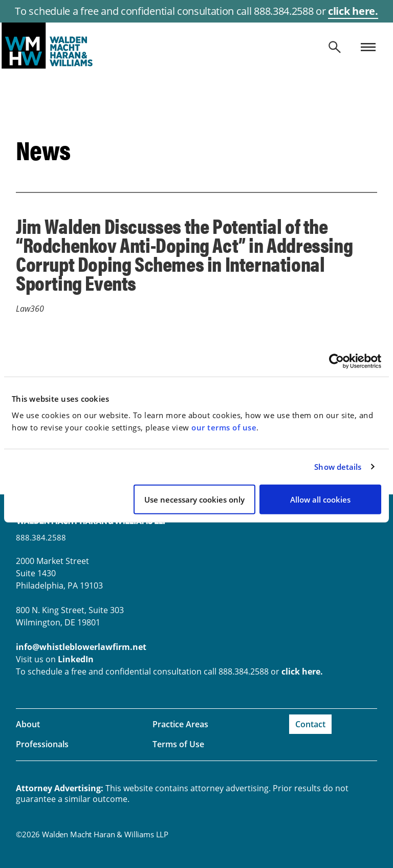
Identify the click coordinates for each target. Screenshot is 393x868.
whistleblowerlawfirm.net (196, 46)
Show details (338, 467)
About (28, 724)
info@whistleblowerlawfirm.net (81, 647)
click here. (353, 11)
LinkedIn (76, 659)
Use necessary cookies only (194, 499)
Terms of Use (178, 744)
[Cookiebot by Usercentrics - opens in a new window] (336, 361)
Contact (310, 724)
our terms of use (224, 427)
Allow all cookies (320, 499)
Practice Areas (180, 724)
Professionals (42, 744)
